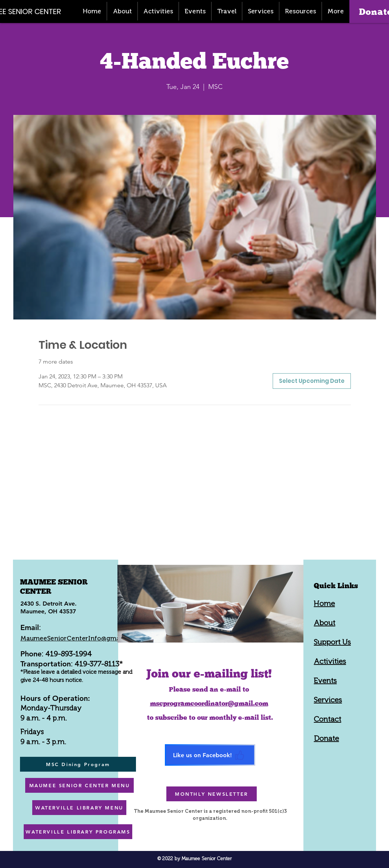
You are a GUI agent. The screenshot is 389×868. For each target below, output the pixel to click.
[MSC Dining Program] (78, 764)
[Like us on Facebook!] (210, 755)
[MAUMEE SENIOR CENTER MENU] (79, 785)
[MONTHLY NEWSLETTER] (212, 794)
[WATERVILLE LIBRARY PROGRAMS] (78, 832)
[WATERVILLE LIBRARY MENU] (79, 808)
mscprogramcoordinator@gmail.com (209, 703)
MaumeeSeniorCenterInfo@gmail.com (79, 638)
